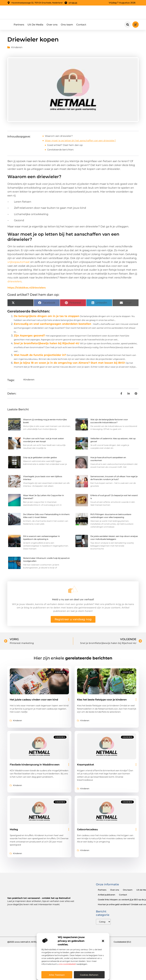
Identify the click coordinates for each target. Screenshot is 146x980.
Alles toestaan (57, 975)
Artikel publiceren (106, 896)
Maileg (14, 830)
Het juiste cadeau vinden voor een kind (34, 701)
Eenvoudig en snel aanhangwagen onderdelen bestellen (53, 325)
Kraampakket (86, 766)
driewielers (15, 282)
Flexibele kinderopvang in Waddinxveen (35, 766)
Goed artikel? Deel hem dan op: (65, 146)
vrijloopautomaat (19, 263)
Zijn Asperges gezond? (29, 337)
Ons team (67, 26)
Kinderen (17, 48)
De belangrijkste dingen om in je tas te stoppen (47, 317)
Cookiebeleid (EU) (122, 943)
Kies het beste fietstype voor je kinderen (102, 701)
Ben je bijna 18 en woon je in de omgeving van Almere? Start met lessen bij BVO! (69, 364)
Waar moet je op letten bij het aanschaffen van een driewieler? (80, 142)
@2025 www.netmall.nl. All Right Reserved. (28, 943)
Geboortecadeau (87, 830)
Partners (19, 26)
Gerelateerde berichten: (60, 151)
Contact (81, 26)
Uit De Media (35, 26)
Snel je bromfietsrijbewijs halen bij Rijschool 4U (47, 344)
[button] (103, 941)
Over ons (52, 26)
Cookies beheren (89, 975)
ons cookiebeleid (67, 964)
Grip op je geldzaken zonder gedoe (40, 458)
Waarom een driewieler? (59, 137)
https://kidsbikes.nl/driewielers (27, 289)
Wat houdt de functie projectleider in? (40, 356)
